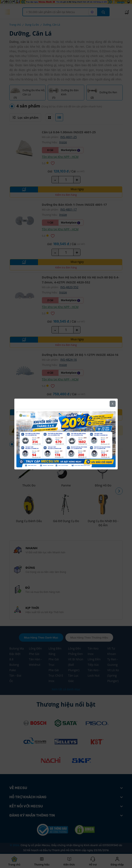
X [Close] (113, 394)
